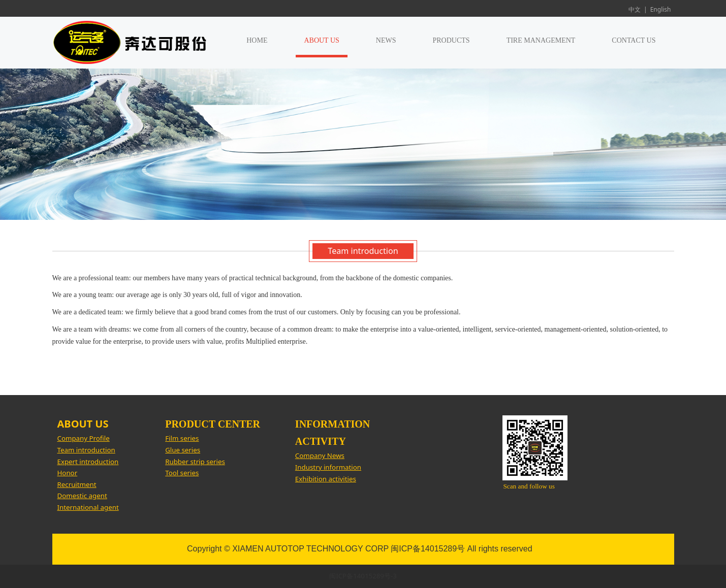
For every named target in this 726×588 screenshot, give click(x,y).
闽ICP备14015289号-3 (363, 576)
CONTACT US (634, 40)
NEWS (386, 40)
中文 (635, 9)
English (661, 9)
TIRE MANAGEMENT (541, 40)
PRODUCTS (451, 40)
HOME (257, 40)
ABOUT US (321, 40)
